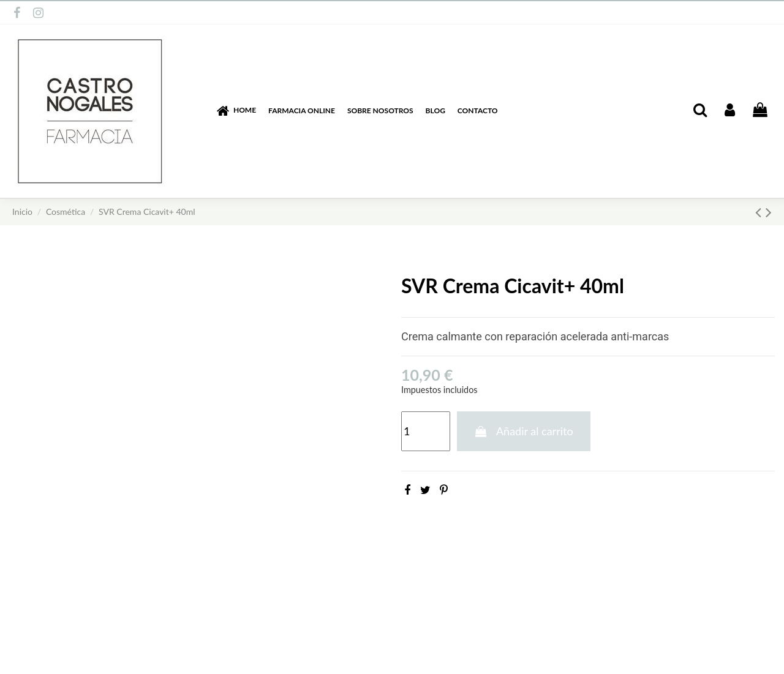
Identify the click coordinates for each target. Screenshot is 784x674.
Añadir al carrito (524, 431)
